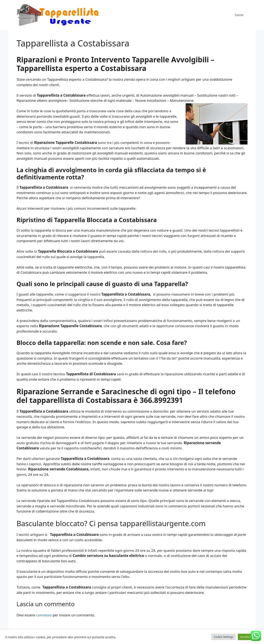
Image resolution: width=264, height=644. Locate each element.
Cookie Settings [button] (223, 637)
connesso (44, 615)
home (239, 15)
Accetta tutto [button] (248, 637)
